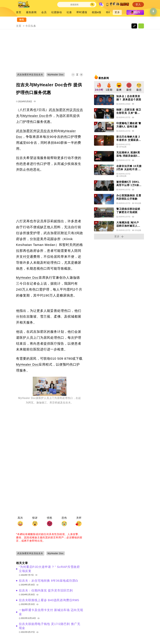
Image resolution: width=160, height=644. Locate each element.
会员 (44, 12)
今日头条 (31, 26)
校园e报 (97, 12)
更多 (117, 12)
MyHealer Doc (34, 116)
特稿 (109, 12)
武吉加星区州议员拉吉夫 (35, 131)
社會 (69, 12)
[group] (99, 87)
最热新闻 (31, 12)
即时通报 (82, 12)
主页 (19, 26)
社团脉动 (57, 12)
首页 (19, 12)
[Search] (74, 5)
